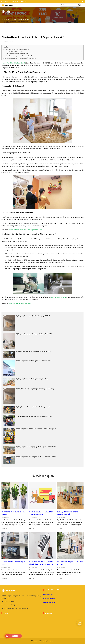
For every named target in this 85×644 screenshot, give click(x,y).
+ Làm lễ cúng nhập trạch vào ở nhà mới (16, 54)
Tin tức (12, 19)
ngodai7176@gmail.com (12, 605)
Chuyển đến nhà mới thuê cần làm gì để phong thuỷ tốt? (23, 19)
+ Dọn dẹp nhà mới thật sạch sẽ (14, 51)
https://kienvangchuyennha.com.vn (16, 608)
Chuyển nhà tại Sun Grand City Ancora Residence (41, 513)
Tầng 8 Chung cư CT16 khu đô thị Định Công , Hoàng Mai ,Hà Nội (21, 597)
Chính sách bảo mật (49, 598)
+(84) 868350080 (9, 601)
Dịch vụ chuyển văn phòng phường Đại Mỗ (68, 513)
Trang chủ (5, 19)
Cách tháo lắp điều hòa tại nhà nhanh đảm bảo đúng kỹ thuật (41, 563)
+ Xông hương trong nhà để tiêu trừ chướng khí (18, 56)
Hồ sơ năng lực (48, 594)
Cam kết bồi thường (49, 602)
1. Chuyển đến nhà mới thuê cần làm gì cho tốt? (16, 49)
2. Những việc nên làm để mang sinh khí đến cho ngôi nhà (19, 58)
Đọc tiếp (4, 528)
